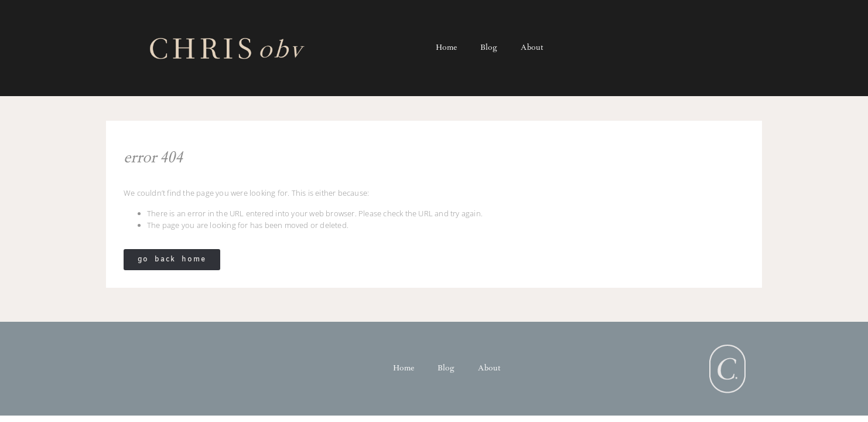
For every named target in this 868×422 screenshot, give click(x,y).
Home (446, 48)
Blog (489, 48)
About (532, 48)
